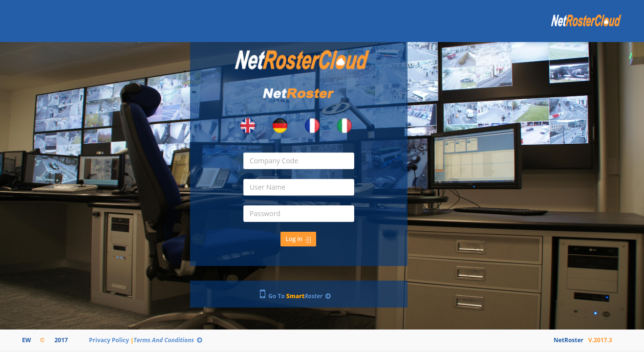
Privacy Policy (110, 340)
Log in (299, 239)
